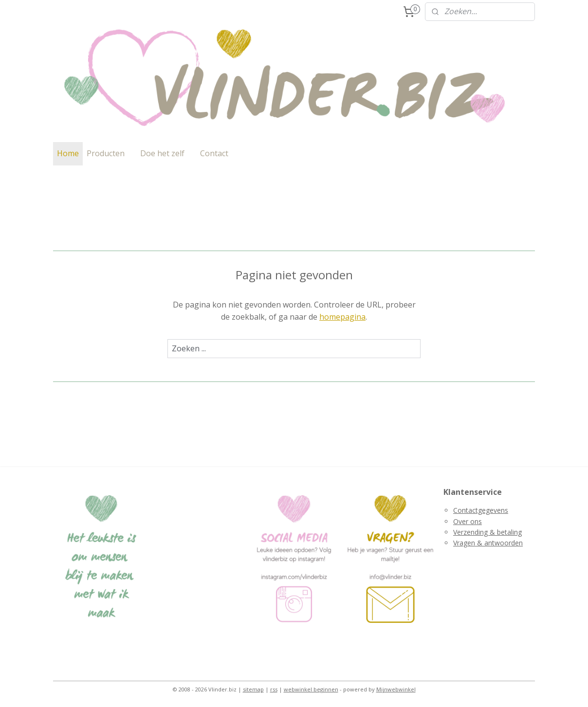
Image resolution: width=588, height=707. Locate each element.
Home (68, 153)
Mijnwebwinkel (396, 689)
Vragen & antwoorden (488, 543)
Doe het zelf (162, 153)
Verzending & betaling (487, 532)
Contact (214, 153)
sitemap (253, 689)
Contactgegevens (481, 510)
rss (274, 689)
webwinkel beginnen (311, 689)
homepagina (342, 317)
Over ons (468, 521)
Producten (106, 153)
